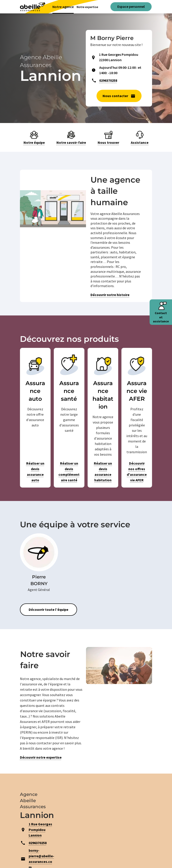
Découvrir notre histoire (110, 295)
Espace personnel (131, 6)
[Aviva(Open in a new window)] (33, 7)
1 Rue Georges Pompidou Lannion (40, 830)
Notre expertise (87, 7)
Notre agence (63, 7)
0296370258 (108, 80)
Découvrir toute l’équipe (48, 609)
